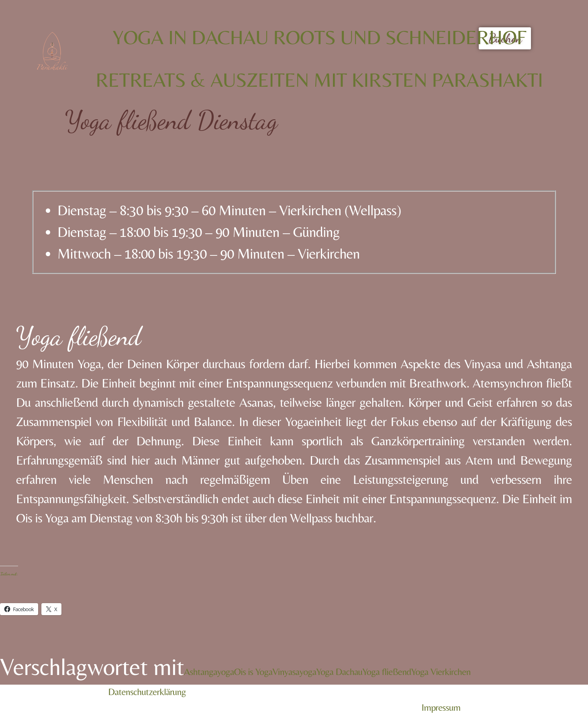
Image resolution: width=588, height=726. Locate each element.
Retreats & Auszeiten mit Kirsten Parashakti (319, 80)
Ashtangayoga (209, 672)
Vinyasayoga (294, 672)
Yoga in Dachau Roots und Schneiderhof (319, 37)
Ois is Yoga (253, 672)
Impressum (441, 707)
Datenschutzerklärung (147, 692)
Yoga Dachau (339, 672)
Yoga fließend (387, 672)
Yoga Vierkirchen (441, 672)
